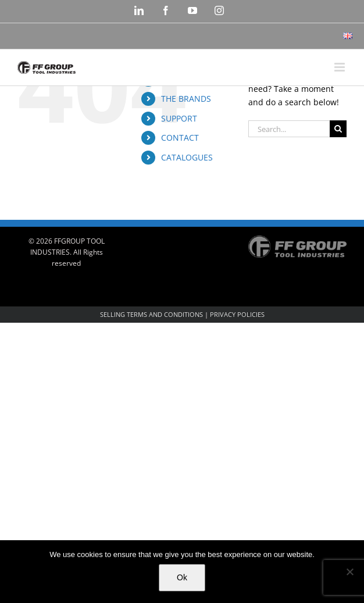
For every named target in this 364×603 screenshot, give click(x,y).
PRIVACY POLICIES (237, 314)
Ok (182, 577)
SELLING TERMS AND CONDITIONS (151, 314)
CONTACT (180, 138)
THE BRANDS (186, 99)
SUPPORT (179, 118)
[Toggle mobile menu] (340, 67)
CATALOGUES (187, 157)
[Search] (338, 129)
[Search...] (289, 129)
